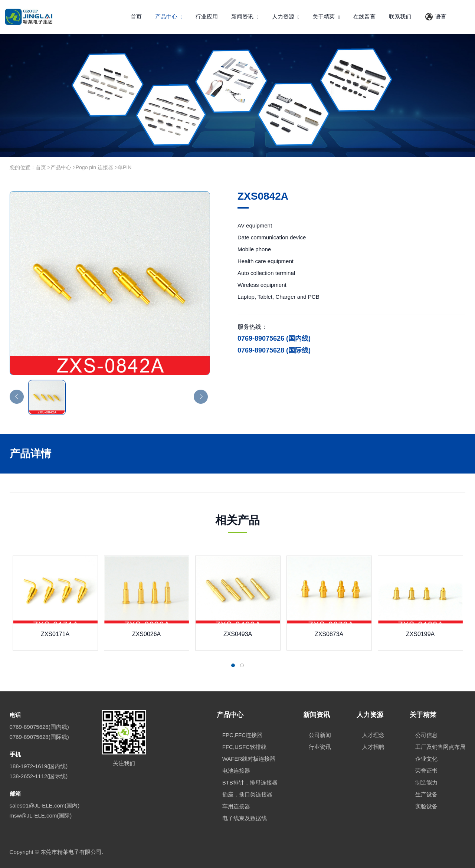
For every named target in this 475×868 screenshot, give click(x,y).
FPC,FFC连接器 (242, 735)
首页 (136, 17)
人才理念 (373, 735)
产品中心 (169, 17)
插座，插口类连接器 (247, 794)
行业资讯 (320, 747)
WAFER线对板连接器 (249, 759)
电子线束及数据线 (245, 818)
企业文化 (426, 759)
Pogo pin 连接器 (94, 167)
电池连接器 (236, 771)
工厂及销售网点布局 (440, 747)
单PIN (125, 167)
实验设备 (426, 806)
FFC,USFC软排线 (244, 747)
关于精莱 (326, 17)
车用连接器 (236, 806)
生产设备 (426, 794)
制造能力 (426, 782)
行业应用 (207, 17)
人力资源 (286, 17)
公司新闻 (320, 735)
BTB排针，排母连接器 (250, 782)
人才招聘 (373, 747)
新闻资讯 (245, 17)
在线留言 (364, 17)
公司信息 (426, 735)
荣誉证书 (426, 771)
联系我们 (400, 17)
